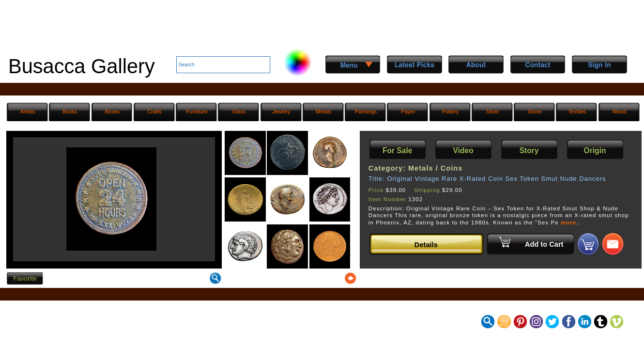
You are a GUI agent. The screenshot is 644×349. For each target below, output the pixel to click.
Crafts (154, 111)
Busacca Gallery (82, 66)
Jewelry (281, 111)
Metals (324, 111)
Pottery (450, 111)
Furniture (197, 111)
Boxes (112, 111)
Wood (620, 111)
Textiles (577, 111)
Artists (28, 111)
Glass (239, 111)
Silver (492, 111)
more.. (571, 222)
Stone (535, 111)
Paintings (366, 111)
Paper (408, 111)
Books (70, 111)
